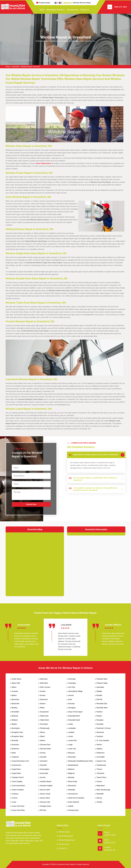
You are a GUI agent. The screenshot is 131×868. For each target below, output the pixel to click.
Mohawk (71, 777)
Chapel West (16, 773)
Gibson (43, 732)
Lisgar (70, 745)
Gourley (43, 753)
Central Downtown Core (20, 761)
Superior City (101, 761)
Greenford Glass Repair (66, 864)
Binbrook (15, 716)
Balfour (14, 695)
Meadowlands (73, 765)
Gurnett (43, 777)
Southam (100, 736)
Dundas (43, 691)
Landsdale (72, 728)
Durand (43, 695)
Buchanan (15, 745)
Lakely (71, 724)
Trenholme (100, 773)
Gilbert (42, 736)
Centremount (16, 765)
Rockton (100, 712)
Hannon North (45, 790)
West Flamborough (103, 790)
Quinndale (100, 687)
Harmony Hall (45, 802)
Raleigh (99, 691)
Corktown (15, 794)
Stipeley (99, 749)
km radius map (35, 563)
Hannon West (45, 798)
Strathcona (100, 753)
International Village (75, 691)
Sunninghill (101, 757)
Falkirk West (44, 720)
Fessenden (44, 724)
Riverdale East (102, 704)
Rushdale (100, 724)
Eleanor (43, 704)
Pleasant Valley (102, 683)
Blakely (14, 724)
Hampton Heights (46, 786)
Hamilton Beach (46, 782)
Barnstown (15, 699)
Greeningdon (45, 769)
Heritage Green (45, 806)
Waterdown (101, 786)
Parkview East (73, 810)
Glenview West (45, 749)
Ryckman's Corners (104, 728)
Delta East (44, 679)
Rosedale (100, 720)
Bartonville (15, 704)
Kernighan (72, 708)
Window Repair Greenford (31, 67)
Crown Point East (18, 806)
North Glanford (74, 802)
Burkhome (15, 749)
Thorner (99, 769)
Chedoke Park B (18, 777)
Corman (14, 798)
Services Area (73, 10)
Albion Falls (16, 683)
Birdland (15, 720)
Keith (70, 699)
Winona (99, 798)
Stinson (99, 745)
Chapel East (16, 769)
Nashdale (72, 790)
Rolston (99, 716)
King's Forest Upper (75, 712)
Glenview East (45, 745)
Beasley (14, 708)
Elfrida (42, 708)
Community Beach (18, 786)
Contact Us (85, 10)
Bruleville (15, 740)
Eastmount (44, 699)
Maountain (72, 757)
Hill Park (43, 810)
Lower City (72, 749)
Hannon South (45, 794)
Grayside (43, 757)
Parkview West (102, 679)
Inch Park (72, 687)
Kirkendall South (74, 720)
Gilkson (43, 740)
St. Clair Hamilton (103, 740)
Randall (99, 695)
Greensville (44, 773)
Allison (14, 687)
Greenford (16, 67)
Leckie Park (72, 740)
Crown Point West (18, 810)
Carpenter (15, 757)
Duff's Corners (45, 687)
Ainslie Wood (16, 679)
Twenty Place (101, 777)
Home (42, 10)
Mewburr (71, 769)
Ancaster (15, 691)
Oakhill (71, 806)
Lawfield (71, 732)
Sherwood (100, 732)
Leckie (71, 736)
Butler (14, 753)
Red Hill (99, 699)
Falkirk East (44, 716)
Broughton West (17, 736)
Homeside (72, 679)
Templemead (101, 765)
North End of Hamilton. (76, 798)
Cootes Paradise (18, 790)
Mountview (72, 786)
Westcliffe (100, 794)
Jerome (71, 695)
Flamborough (45, 728)
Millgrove (71, 773)
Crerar (14, 802)
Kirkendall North (74, 716)
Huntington (72, 683)
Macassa (71, 753)
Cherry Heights (17, 782)
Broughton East (17, 732)
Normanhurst (73, 794)
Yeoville (99, 802)
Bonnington (16, 728)
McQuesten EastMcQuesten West (80, 761)
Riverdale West (102, 708)
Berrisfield (15, 712)
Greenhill (43, 765)
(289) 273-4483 (121, 7)
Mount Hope (73, 782)
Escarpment (44, 712)
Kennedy (71, 704)
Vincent (99, 782)
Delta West (44, 683)
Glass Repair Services (55, 10)
